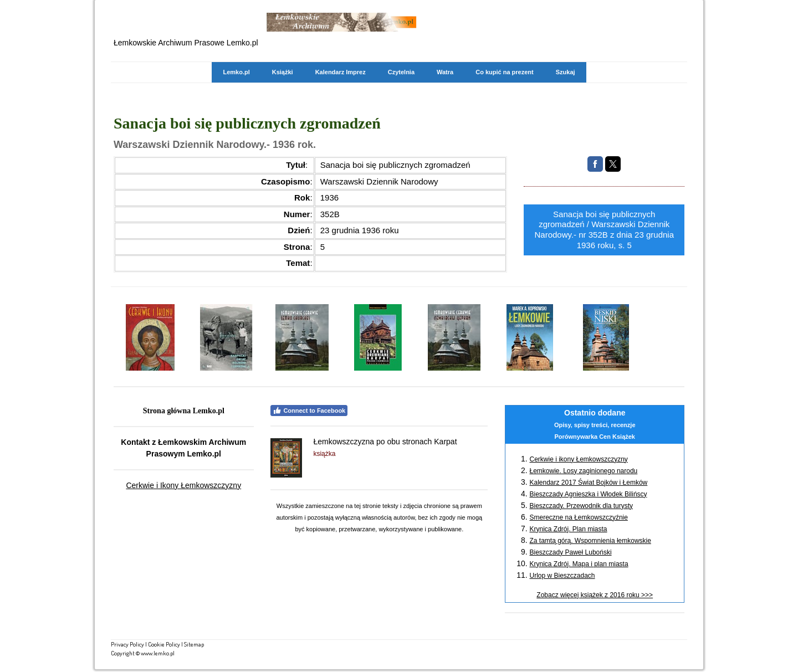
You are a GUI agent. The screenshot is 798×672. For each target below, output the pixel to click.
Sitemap (194, 644)
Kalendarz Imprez (341, 72)
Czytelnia (401, 72)
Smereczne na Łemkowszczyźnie (578, 517)
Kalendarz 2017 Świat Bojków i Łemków (588, 483)
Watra (445, 72)
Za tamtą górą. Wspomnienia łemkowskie (590, 541)
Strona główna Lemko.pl (184, 411)
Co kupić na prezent (505, 72)
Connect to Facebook (309, 411)
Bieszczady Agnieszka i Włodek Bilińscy (588, 494)
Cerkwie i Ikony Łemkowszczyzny (183, 485)
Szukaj (566, 72)
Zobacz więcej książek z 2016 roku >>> (595, 595)
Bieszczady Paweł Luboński (570, 552)
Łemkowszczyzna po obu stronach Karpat (385, 442)
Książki (283, 72)
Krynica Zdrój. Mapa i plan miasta (579, 564)
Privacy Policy (127, 644)
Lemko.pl (236, 72)
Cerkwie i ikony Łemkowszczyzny (578, 459)
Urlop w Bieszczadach (562, 576)
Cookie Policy (164, 644)
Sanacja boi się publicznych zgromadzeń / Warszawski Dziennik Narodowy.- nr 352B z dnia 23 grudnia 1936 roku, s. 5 (604, 230)
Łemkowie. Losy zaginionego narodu (583, 471)
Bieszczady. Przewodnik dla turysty (581, 506)
